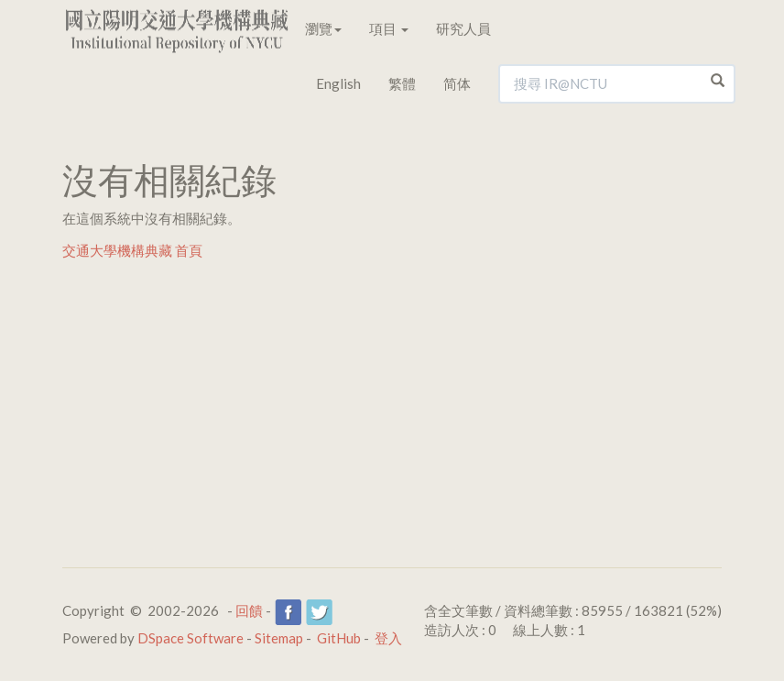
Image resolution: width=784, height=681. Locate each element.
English (338, 83)
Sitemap (279, 638)
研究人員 (463, 28)
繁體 (402, 83)
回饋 (249, 610)
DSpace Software (191, 638)
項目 (389, 28)
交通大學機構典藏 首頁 (132, 250)
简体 (457, 83)
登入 (388, 638)
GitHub (339, 638)
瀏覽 (323, 28)
